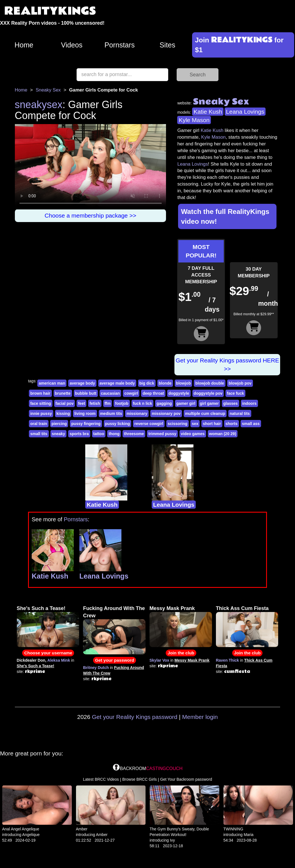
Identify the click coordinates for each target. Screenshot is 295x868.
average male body (117, 383)
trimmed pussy (162, 434)
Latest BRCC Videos (101, 779)
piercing (59, 424)
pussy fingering (86, 424)
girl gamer (209, 403)
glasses (230, 403)
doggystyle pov (208, 393)
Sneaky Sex (48, 90)
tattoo (99, 434)
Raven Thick (227, 660)
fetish (95, 403)
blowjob (184, 383)
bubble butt (86, 393)
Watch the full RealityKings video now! (225, 216)
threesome (134, 434)
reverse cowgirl (149, 424)
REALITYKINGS (50, 11)
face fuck (235, 393)
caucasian (110, 393)
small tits (39, 434)
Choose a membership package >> (90, 215)
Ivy (172, 840)
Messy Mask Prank (172, 608)
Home (24, 45)
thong (114, 434)
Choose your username (48, 653)
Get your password (115, 660)
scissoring (178, 424)
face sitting (41, 403)
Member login (200, 717)
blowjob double (210, 383)
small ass (251, 424)
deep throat (153, 393)
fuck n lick (142, 403)
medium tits (111, 414)
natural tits (240, 414)
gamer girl (186, 403)
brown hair (40, 393)
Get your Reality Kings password (135, 717)
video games (193, 434)
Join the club (181, 653)
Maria (249, 835)
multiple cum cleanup (205, 414)
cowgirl (131, 393)
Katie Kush (208, 112)
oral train (39, 424)
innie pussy (41, 414)
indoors (249, 403)
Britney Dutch (96, 668)
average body (82, 383)
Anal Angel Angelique (21, 829)
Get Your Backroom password (186, 779)
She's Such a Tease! (41, 608)
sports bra (79, 434)
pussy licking (118, 424)
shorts (231, 424)
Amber (82, 829)
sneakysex (39, 105)
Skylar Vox (159, 660)
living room (85, 414)
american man (52, 383)
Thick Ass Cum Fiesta (242, 608)
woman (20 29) (223, 434)
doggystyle (179, 393)
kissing (63, 414)
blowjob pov (240, 383)
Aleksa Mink (59, 660)
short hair (212, 424)
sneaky (58, 434)
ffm (108, 403)
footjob (122, 403)
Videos (72, 45)
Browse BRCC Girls (140, 779)
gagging (164, 403)
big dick (147, 383)
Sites (167, 45)
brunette (63, 393)
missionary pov (166, 414)
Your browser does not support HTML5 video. (91, 167)
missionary (137, 414)
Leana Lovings (245, 112)
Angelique (31, 835)
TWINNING (233, 829)
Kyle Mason (194, 120)
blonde (165, 383)
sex (195, 424)
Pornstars (120, 45)
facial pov (65, 403)
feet (81, 403)
